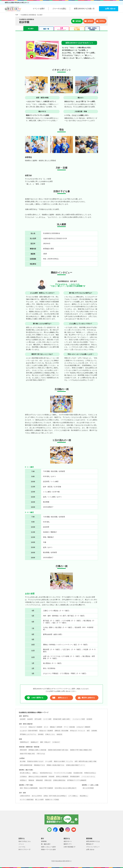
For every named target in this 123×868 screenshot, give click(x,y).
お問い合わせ (110, 9)
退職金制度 (39, 780)
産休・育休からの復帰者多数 (29, 788)
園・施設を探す (46, 844)
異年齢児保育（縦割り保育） (62, 719)
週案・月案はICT (45, 742)
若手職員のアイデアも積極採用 (77, 780)
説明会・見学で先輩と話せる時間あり (55, 796)
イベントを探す (39, 9)
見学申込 (101, 21)
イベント (21, 844)
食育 (88, 731)
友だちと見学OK (37, 796)
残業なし (35, 773)
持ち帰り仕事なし (25, 773)
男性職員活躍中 (75, 777)
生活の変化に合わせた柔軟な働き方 (66, 788)
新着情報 (44, 841)
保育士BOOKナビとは (93, 841)
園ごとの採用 (39, 800)
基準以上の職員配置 (62, 777)
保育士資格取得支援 (26, 765)
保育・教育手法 (24, 716)
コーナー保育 (47, 719)
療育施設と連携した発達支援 (37, 750)
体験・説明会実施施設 (92, 29)
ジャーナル (22, 847)
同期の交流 (48, 780)
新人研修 (23, 761)
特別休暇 (52, 777)
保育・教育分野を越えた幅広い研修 (86, 761)
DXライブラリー (24, 849)
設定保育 (23, 719)
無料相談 (77, 21)
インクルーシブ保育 (79, 719)
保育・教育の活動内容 (26, 724)
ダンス (46, 727)
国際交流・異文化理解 (61, 731)
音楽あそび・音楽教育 (35, 727)
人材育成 (22, 758)
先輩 (61, 29)
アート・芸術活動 (69, 727)
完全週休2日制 (78, 773)
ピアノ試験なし (73, 796)
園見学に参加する (86, 698)
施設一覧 (46, 29)
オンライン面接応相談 (27, 800)
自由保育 (30, 719)
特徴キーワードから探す (49, 849)
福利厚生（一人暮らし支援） (91, 785)
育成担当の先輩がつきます (35, 761)
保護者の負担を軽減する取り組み (58, 750)
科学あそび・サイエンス (78, 731)
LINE (49, 830)
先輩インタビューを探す (49, 847)
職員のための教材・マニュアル (63, 761)
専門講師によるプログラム (28, 734)
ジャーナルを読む (59, 9)
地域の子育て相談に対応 (27, 754)
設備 (20, 739)
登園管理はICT (24, 742)
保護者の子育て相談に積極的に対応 (81, 750)
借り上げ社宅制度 (88, 788)
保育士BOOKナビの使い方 (84, 9)
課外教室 (41, 734)
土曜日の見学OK (25, 796)
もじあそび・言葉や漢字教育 (29, 731)
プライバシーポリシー (93, 847)
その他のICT (56, 742)
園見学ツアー (68, 844)
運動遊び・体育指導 (56, 727)
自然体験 (94, 731)
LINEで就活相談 (69, 847)
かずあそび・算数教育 (83, 727)
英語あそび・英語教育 (46, 731)
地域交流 (59, 734)
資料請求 (89, 21)
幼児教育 (89, 719)
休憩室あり (23, 780)
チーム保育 (49, 761)
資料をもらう (60, 698)
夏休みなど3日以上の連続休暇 (38, 777)
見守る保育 (38, 719)
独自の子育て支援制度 (46, 788)
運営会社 (89, 844)
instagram (68, 830)
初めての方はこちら (25, 841)
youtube (74, 830)
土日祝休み (23, 777)
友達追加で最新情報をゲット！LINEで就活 (62, 819)
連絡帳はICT (34, 742)
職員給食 (31, 780)
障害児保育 (23, 750)
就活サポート (68, 841)
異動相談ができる (39, 765)
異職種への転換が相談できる (55, 765)
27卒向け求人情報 (77, 29)
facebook (55, 830)
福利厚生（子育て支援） (26, 785)
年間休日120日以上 (90, 773)
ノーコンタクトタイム (88, 777)
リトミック (23, 727)
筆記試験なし (84, 796)
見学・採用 (22, 793)
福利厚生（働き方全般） (26, 770)
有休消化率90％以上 (46, 773)
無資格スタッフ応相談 (52, 800)
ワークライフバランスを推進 (63, 773)
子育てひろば (41, 754)
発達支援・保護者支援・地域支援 (29, 747)
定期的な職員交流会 (59, 780)
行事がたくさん (50, 734)
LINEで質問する (35, 698)
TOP (17, 15)
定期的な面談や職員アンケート (76, 765)
